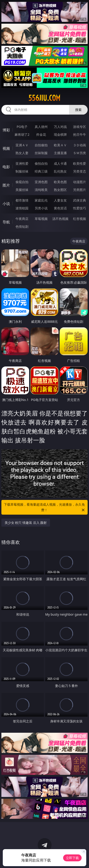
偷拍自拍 (41, 163)
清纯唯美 (41, 190)
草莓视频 (41, 219)
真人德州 (41, 127)
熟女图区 (60, 190)
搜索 (78, 110)
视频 (6, 148)
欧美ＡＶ (60, 145)
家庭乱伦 (41, 200)
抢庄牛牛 (80, 134)
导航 (6, 222)
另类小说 (41, 208)
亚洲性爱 (22, 163)
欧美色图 (60, 182)
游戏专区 (80, 127)
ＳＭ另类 (80, 153)
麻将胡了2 (22, 134)
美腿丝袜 (22, 190)
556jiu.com (44, 98)
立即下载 (72, 858)
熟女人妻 (22, 153)
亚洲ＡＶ (22, 145)
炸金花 (41, 134)
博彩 (6, 130)
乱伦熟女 (60, 171)
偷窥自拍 (22, 182)
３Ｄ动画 (80, 145)
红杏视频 (80, 219)
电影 (6, 167)
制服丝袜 (22, 171)
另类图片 (80, 190)
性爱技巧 (80, 208)
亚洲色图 (41, 182)
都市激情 (22, 200)
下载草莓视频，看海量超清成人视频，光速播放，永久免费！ (45, 508)
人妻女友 (60, 200)
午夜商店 (22, 219)
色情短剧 (22, 226)
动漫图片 (80, 182)
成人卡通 (60, 163)
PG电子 (22, 127)
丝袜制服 (41, 153)
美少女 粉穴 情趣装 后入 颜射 (26, 523)
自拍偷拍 (41, 145)
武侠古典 (80, 200)
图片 (6, 185)
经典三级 (41, 171)
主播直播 (60, 153)
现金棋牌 (60, 134)
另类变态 (80, 171)
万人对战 (60, 127)
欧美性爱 (80, 163)
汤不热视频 (60, 219)
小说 (6, 204)
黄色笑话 (60, 208)
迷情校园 (22, 208)
